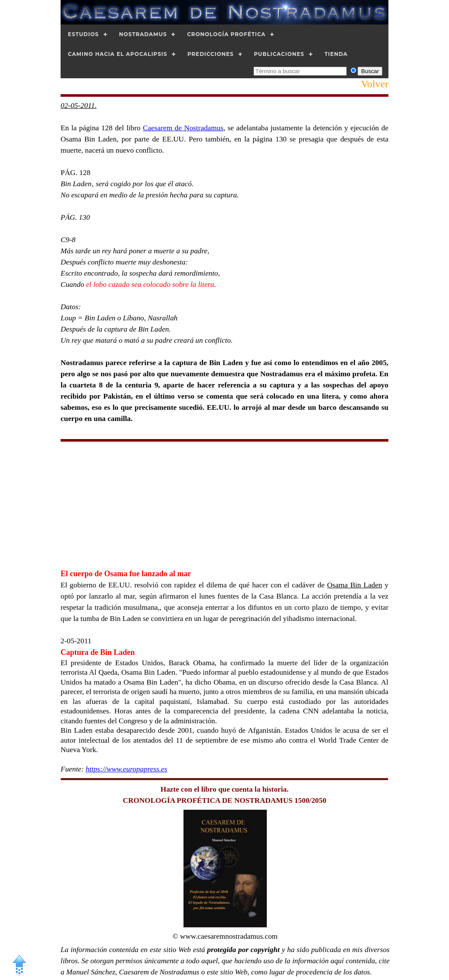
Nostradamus (143, 34)
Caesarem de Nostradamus (183, 128)
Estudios (83, 34)
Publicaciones (279, 54)
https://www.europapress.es (126, 769)
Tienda (336, 54)
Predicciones (211, 54)
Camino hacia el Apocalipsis (118, 54)
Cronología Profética (226, 34)
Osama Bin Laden (354, 585)
